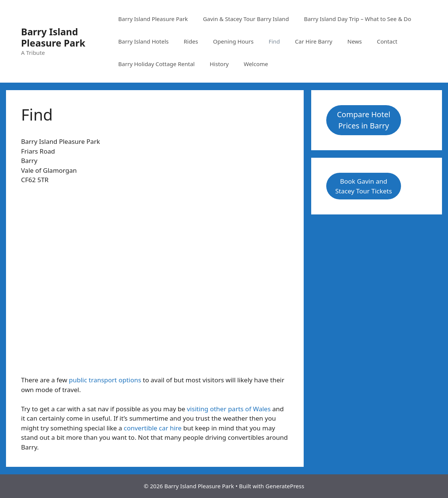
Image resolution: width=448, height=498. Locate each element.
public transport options (105, 380)
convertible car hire (153, 428)
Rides (191, 41)
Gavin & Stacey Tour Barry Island (246, 19)
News (355, 41)
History (219, 64)
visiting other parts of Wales (229, 409)
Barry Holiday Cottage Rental (157, 64)
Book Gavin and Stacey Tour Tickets (364, 186)
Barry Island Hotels (144, 41)
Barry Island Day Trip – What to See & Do (358, 19)
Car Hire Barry (314, 41)
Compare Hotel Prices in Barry (363, 120)
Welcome (256, 64)
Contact (387, 41)
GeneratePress (285, 486)
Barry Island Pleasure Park (53, 37)
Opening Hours (233, 41)
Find (274, 41)
